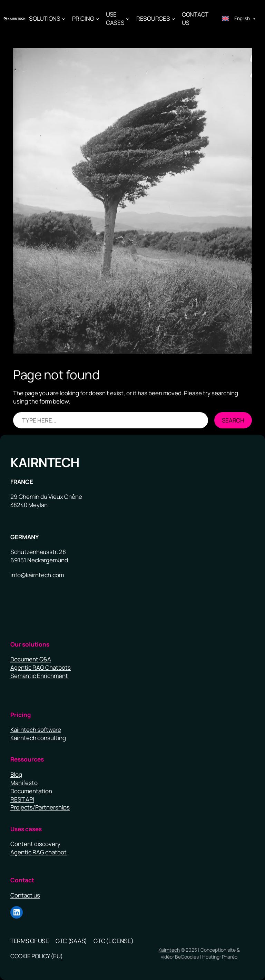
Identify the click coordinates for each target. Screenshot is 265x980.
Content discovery (35, 844)
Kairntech (45, 462)
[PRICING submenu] (97, 19)
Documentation (31, 791)
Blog (16, 774)
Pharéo (230, 957)
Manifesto (24, 783)
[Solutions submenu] (63, 19)
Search (233, 420)
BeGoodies (187, 957)
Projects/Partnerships (40, 807)
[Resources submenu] (173, 19)
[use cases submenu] (128, 19)
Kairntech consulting (38, 738)
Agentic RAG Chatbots (41, 667)
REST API (22, 799)
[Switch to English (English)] (239, 19)
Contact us (25, 895)
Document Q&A (31, 659)
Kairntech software (36, 730)
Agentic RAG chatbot (38, 852)
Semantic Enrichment (39, 676)
